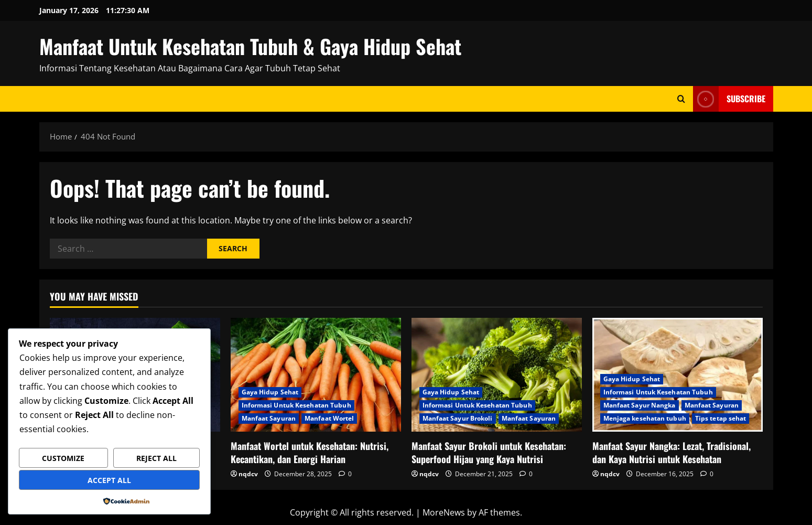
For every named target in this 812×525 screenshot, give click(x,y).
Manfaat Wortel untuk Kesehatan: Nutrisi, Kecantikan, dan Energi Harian (310, 452)
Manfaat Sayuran (269, 418)
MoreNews (444, 512)
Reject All (156, 458)
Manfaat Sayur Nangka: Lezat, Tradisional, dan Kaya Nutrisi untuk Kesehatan (672, 452)
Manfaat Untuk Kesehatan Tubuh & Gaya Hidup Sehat (250, 46)
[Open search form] (681, 99)
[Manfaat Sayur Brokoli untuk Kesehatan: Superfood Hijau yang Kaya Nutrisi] (497, 375)
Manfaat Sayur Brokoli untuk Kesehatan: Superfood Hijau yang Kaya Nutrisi (489, 452)
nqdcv (248, 474)
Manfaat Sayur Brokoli (458, 418)
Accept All (109, 480)
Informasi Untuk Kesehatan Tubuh (296, 405)
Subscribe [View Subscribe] (729, 99)
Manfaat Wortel (329, 418)
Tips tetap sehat (721, 418)
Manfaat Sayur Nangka (640, 405)
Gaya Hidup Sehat (270, 392)
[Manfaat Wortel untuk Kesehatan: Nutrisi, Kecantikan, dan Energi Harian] (316, 375)
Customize (63, 458)
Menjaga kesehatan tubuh (645, 418)
